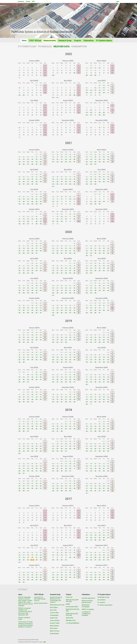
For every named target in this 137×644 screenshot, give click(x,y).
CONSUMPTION (79, 47)
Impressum (21, 1)
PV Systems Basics (104, 41)
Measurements (50, 41)
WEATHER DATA (61, 47)
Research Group (65, 41)
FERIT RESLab (35, 41)
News (24, 41)
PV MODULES (45, 47)
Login (118, 1)
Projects (77, 41)
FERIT (33, 1)
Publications (88, 41)
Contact (28, 1)
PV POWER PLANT (27, 47)
